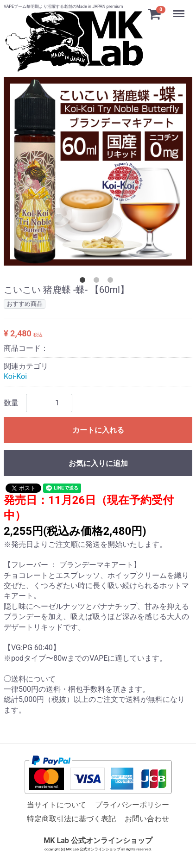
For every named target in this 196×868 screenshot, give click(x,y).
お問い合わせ (147, 819)
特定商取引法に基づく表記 (71, 819)
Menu (180, 9)
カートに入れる (98, 430)
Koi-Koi (15, 376)
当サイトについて (57, 805)
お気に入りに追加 (98, 463)
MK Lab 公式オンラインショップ (98, 840)
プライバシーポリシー (132, 805)
